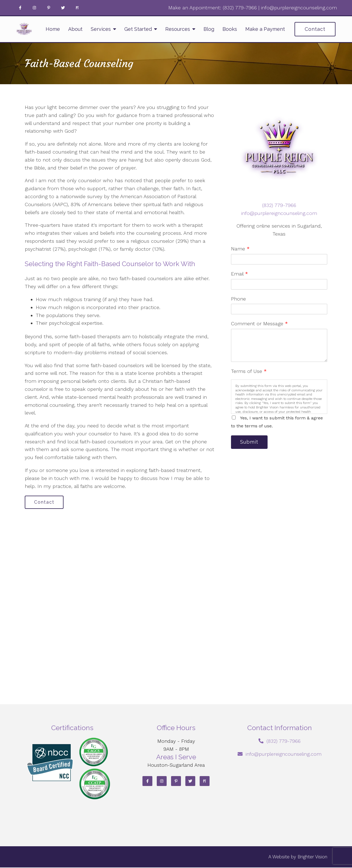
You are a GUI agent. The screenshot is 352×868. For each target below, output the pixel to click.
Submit (250, 442)
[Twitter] (63, 8)
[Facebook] (20, 8)
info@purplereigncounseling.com (299, 8)
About (75, 29)
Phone (238, 299)
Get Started (138, 29)
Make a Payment (265, 29)
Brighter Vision (312, 857)
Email (240, 274)
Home (53, 29)
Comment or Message (259, 324)
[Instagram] (34, 8)
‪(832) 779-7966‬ (240, 8)
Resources (178, 29)
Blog (209, 29)
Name (240, 249)
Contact (315, 29)
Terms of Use (249, 371)
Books (230, 29)
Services (101, 29)
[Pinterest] (49, 8)
